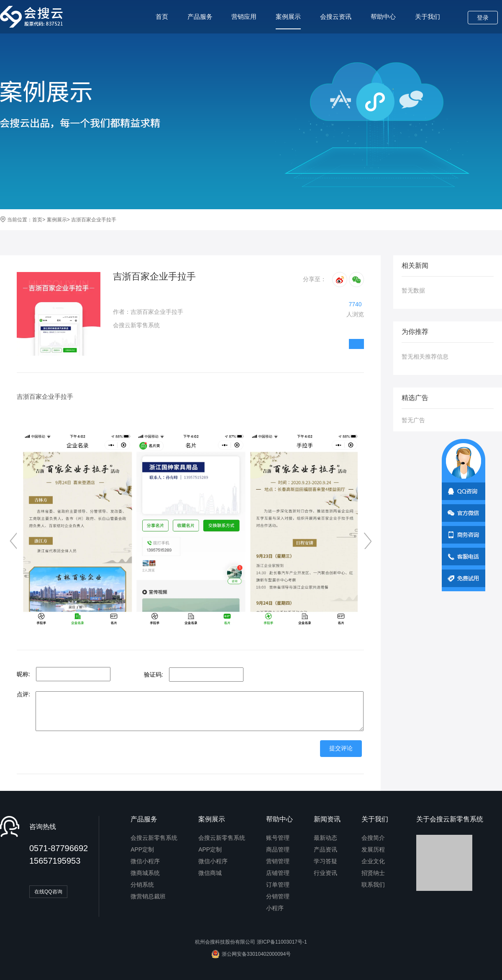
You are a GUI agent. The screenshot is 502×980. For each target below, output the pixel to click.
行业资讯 (325, 873)
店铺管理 (278, 873)
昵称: (23, 674)
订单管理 (278, 885)
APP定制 (142, 849)
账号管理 (278, 838)
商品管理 (278, 849)
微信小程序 (145, 861)
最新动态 (325, 838)
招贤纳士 (373, 873)
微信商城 (210, 873)
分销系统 (142, 885)
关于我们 (428, 17)
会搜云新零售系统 (154, 838)
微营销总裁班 (148, 896)
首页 (162, 17)
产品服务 (200, 17)
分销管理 (278, 896)
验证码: (154, 675)
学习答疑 (325, 861)
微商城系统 (145, 873)
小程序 (275, 908)
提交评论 (341, 748)
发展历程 (373, 849)
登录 (483, 18)
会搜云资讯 (336, 17)
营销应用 (244, 17)
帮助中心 (383, 17)
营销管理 (278, 861)
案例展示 (288, 21)
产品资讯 (325, 849)
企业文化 (373, 861)
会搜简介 (373, 838)
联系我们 (373, 885)
